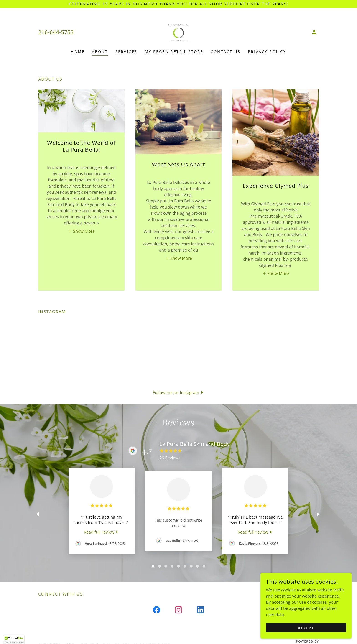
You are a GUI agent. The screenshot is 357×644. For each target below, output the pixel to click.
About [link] (100, 52)
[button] (314, 32)
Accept (306, 628)
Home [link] (78, 52)
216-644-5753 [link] (56, 32)
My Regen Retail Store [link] (174, 52)
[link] (178, 32)
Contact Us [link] (226, 52)
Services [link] (126, 52)
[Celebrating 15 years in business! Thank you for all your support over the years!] (178, 4)
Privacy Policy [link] (267, 52)
